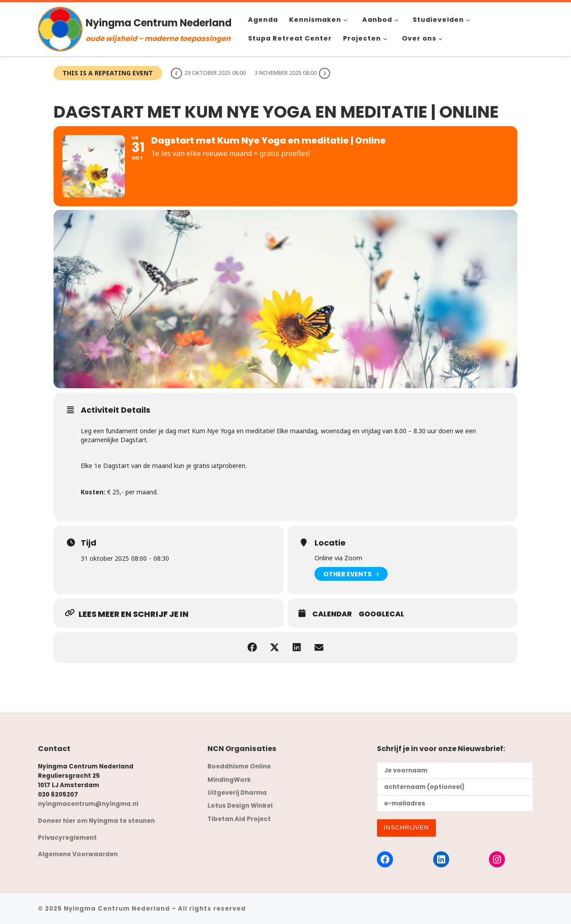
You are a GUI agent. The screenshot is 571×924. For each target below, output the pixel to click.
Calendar (332, 614)
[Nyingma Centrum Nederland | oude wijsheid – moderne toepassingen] (60, 28)
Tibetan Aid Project (239, 819)
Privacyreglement (67, 838)
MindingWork (229, 780)
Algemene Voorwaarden (78, 854)
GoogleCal (381, 614)
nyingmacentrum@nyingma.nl (88, 804)
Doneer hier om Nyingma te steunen (96, 821)
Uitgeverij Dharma (237, 793)
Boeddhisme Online (239, 766)
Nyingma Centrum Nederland (117, 909)
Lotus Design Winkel (240, 806)
